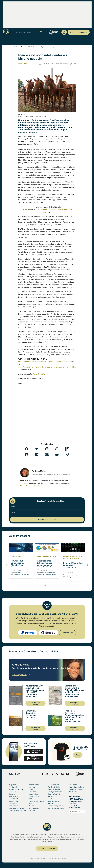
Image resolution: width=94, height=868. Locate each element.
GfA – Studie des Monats (18, 808)
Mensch (76, 42)
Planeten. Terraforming (44, 575)
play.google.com (33, 758)
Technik (51, 796)
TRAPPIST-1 (67, 577)
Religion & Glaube (54, 787)
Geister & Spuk (14, 801)
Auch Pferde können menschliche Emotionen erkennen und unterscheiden (47, 367)
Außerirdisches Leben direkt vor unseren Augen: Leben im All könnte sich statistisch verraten (46, 566)
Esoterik (12, 794)
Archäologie (9, 42)
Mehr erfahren (67, 633)
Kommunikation (15, 575)
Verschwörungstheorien (56, 806)
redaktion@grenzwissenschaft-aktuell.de (64, 32)
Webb (73, 577)
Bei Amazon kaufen (75, 728)
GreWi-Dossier (34, 785)
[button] (27, 449)
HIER (25, 210)
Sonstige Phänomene (38, 42)
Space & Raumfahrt (63, 42)
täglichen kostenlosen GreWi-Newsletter (56, 210)
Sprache (23, 575)
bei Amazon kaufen (36, 703)
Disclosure (13, 792)
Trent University (39, 374)
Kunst (30, 799)
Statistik (54, 575)
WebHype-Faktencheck (56, 808)
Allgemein (13, 785)
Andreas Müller (23, 64)
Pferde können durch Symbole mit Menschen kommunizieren (42, 362)
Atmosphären (72, 575)
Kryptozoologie (34, 796)
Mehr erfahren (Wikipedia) (30, 486)
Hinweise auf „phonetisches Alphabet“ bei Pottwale (18, 564)
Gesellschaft (13, 806)
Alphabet (19, 573)
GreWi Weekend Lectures (18, 810)
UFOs (51, 42)
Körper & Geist (34, 794)
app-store (33, 752)
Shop (78, 755)
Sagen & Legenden (54, 789)
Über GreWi (86, 42)
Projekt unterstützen (79, 32)
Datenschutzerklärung (76, 787)
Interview (32, 787)
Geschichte (13, 803)
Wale (28, 575)
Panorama (32, 810)
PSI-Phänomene (22, 42)
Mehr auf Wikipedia (21, 675)
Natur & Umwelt (20, 47)
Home (11, 47)
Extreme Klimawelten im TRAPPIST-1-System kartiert (73, 565)
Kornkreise (32, 792)
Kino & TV (32, 789)
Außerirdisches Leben (46, 556)
